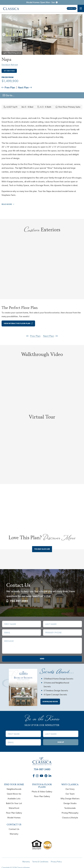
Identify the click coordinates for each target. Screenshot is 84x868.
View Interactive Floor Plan (18, 323)
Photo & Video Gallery (42, 792)
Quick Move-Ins (14, 794)
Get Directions (9, 71)
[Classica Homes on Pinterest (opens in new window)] (46, 777)
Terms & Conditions (40, 862)
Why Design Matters (70, 799)
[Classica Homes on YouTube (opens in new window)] (42, 777)
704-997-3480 (17, 602)
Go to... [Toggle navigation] (9, 95)
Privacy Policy (56, 862)
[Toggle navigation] (81, 8)
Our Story (70, 790)
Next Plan (25, 88)
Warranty (14, 834)
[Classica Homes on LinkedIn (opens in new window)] (50, 777)
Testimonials (70, 809)
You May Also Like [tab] (42, 549)
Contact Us (72, 8)
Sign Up (61, 743)
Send (42, 659)
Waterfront (14, 809)
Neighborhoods (14, 790)
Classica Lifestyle (70, 818)
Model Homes (14, 818)
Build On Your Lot (14, 804)
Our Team (70, 794)
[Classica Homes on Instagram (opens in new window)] (37, 777)
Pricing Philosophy (70, 813)
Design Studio (70, 804)
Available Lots (14, 799)
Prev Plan (9, 88)
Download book (50, 702)
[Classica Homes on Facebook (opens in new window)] (34, 777)
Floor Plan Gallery (14, 813)
